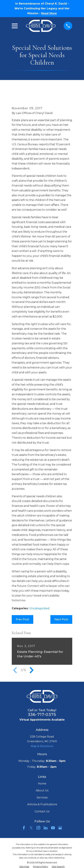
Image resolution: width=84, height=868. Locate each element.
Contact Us (42, 811)
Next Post (61, 619)
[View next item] (32, 670)
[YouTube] (53, 828)
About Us (42, 790)
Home (42, 784)
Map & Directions (42, 746)
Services (42, 797)
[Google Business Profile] (60, 828)
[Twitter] (31, 828)
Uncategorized (39, 608)
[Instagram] (38, 828)
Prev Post (23, 619)
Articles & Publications (42, 804)
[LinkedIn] (46, 828)
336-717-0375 (42, 714)
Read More (49, 13)
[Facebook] (24, 828)
